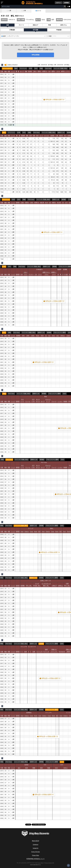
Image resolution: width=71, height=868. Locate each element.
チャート (21, 25)
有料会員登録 (35, 55)
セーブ (22, 71)
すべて (39, 11)
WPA (36, 69)
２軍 (24, 11)
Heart (22, 532)
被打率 (42, 203)
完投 (34, 136)
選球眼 (64, 200)
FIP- (63, 203)
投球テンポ (61, 133)
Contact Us (36, 848)
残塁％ (53, 71)
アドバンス (23, 69)
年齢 (5, 71)
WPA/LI (63, 336)
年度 (50, 36)
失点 (65, 136)
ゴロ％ (58, 71)
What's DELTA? (36, 841)
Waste (36, 532)
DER (49, 71)
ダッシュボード (7, 69)
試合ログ (35, 25)
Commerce (36, 844)
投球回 (30, 71)
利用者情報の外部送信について (35, 859)
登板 (26, 71)
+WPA (33, 336)
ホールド (47, 136)
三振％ (35, 71)
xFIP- (66, 203)
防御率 (23, 136)
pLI (46, 336)
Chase (31, 532)
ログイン (59, 3)
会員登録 (66, 3)
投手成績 (35, 30)
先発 (31, 136)
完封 (37, 136)
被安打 (61, 136)
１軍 (10, 11)
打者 (57, 136)
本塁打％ (45, 71)
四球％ (39, 71)
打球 (31, 69)
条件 (4, 36)
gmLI (53, 336)
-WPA (28, 336)
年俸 (49, 25)
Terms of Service (35, 852)
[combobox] (32, 6)
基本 (16, 69)
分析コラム (64, 25)
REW (42, 336)
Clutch (68, 336)
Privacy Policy (36, 855)
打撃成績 (12, 30)
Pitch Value (48, 69)
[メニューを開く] (2, 3)
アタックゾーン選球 (60, 333)
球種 (41, 69)
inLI (49, 336)
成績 (7, 25)
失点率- (59, 203)
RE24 (38, 336)
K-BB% (32, 203)
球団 (9, 71)
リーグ (13, 71)
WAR (64, 394)
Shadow (27, 532)
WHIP (47, 203)
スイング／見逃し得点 (60, 69)
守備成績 (59, 30)
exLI (58, 336)
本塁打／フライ (65, 71)
